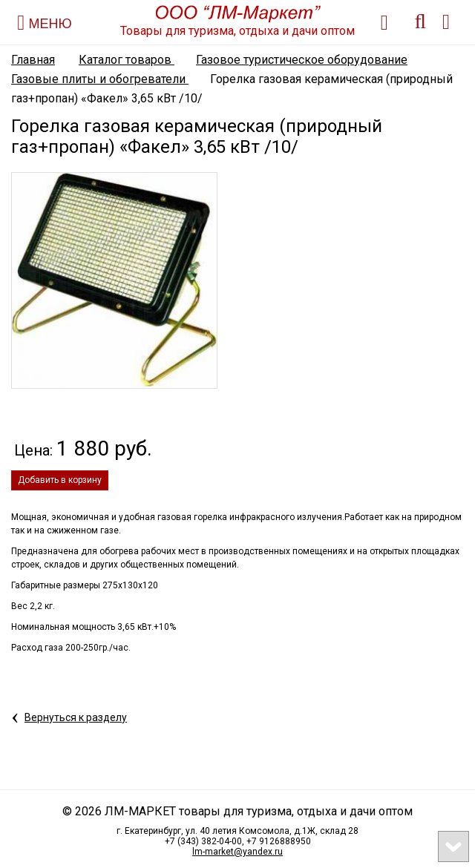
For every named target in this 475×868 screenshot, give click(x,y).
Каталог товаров (127, 60)
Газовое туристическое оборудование (302, 60)
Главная (33, 60)
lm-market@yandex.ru (237, 852)
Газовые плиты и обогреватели (100, 79)
